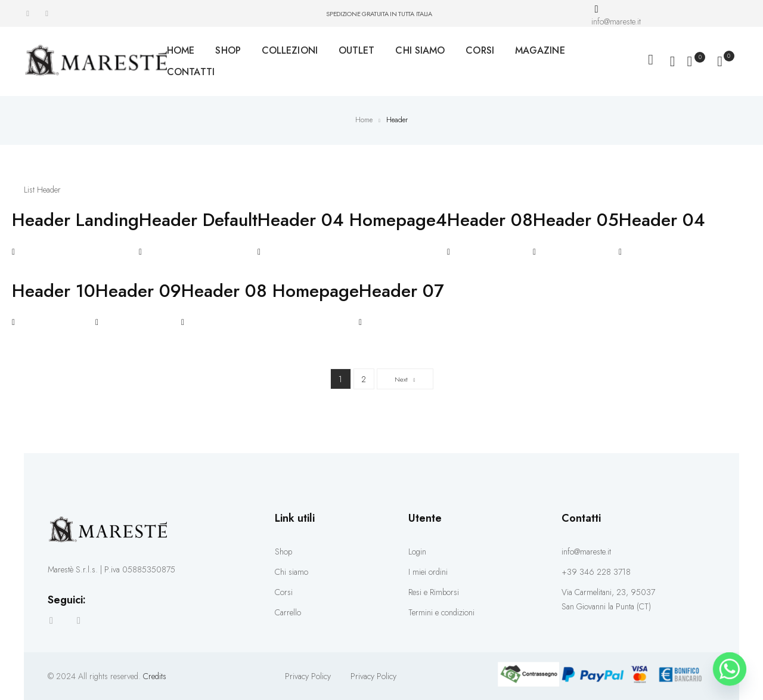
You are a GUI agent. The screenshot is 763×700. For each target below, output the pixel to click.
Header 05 (576, 220)
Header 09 (138, 291)
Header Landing (75, 220)
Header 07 (401, 291)
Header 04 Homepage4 (352, 220)
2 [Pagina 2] (367, 377)
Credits (155, 676)
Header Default (198, 220)
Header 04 (662, 220)
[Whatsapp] (730, 669)
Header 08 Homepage (270, 291)
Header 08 (490, 220)
